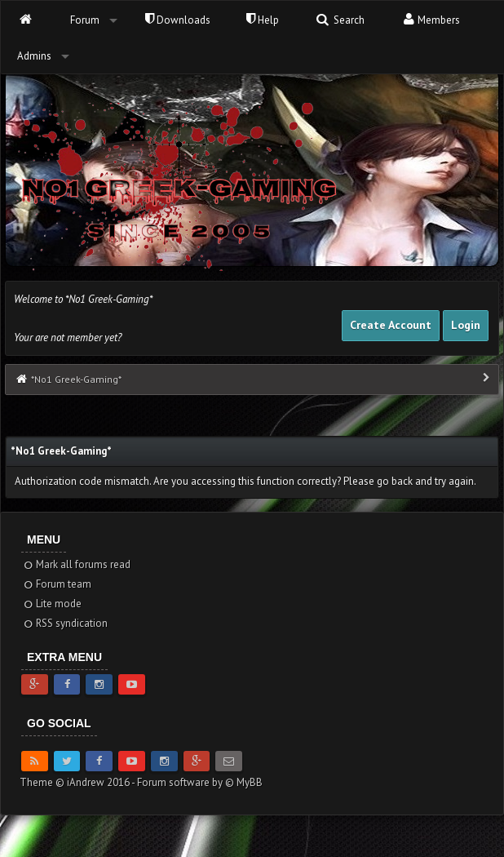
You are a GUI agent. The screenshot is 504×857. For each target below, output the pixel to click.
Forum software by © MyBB (200, 782)
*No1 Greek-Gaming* (76, 379)
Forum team (57, 584)
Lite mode (52, 604)
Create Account (391, 325)
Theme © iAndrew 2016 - (78, 782)
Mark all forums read (76, 564)
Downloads (178, 20)
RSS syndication (65, 623)
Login (466, 325)
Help (263, 20)
